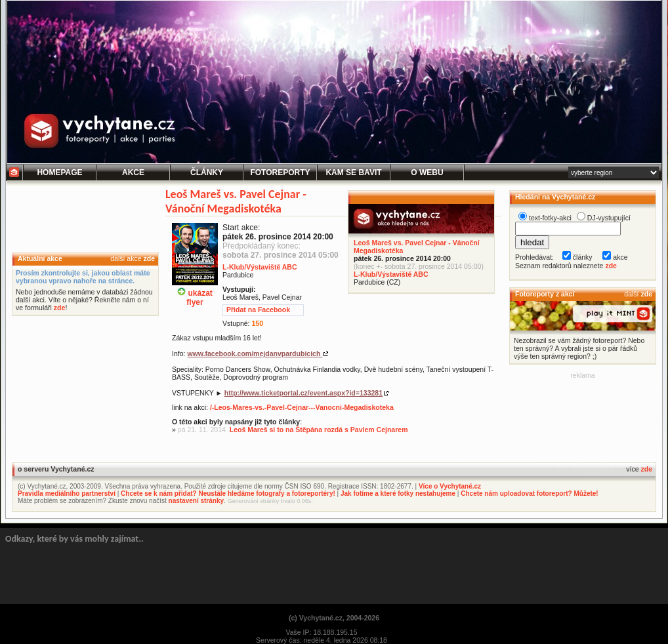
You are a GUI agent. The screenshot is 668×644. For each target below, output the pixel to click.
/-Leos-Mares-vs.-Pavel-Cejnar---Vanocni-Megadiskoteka (302, 407)
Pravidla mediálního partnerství (67, 493)
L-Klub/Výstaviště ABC (391, 274)
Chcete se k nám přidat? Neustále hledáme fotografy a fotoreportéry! (228, 493)
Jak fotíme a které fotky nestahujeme (398, 493)
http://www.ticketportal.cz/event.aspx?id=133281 (303, 393)
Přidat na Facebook (258, 310)
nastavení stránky (197, 501)
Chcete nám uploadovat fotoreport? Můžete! (529, 493)
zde (149, 258)
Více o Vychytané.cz (450, 486)
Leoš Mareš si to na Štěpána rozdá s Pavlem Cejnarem (319, 430)
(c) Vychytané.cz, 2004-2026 (334, 618)
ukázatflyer (195, 292)
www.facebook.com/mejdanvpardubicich (255, 353)
